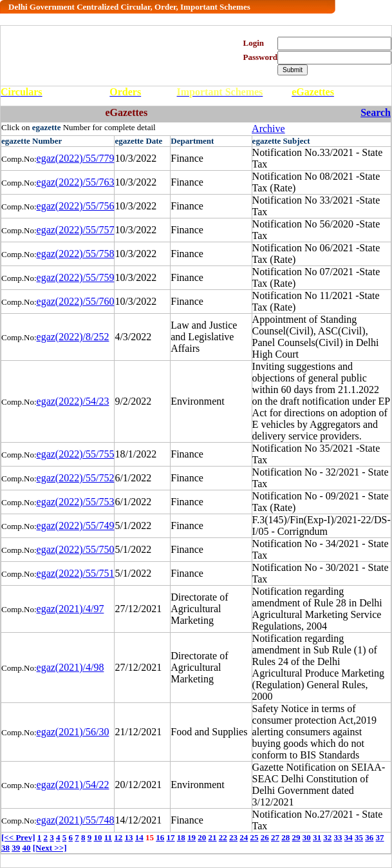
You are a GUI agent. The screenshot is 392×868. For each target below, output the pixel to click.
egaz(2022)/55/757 (76, 230)
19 (191, 837)
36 (369, 837)
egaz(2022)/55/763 (76, 182)
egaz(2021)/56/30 (73, 732)
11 (108, 837)
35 (359, 837)
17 (171, 837)
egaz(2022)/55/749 (76, 526)
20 (202, 837)
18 (181, 837)
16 (160, 837)
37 (380, 837)
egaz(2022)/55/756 (76, 206)
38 (5, 848)
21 (213, 837)
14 (139, 837)
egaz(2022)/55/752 (76, 478)
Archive (268, 129)
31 (317, 837)
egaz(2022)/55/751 (76, 573)
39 (16, 848)
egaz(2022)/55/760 (76, 301)
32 (327, 837)
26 (265, 837)
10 (98, 837)
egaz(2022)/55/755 (76, 454)
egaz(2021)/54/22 (73, 785)
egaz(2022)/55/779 (76, 158)
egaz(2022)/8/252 (73, 337)
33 (338, 837)
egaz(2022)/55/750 (76, 549)
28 (285, 837)
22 (223, 837)
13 (129, 837)
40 (27, 848)
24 (244, 837)
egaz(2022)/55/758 (76, 254)
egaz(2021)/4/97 (70, 609)
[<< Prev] (18, 837)
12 (118, 837)
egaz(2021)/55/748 (76, 820)
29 (296, 837)
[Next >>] (50, 848)
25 (255, 837)
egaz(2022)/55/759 (76, 277)
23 (233, 837)
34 (349, 837)
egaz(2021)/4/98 (70, 667)
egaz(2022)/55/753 (76, 502)
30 (307, 837)
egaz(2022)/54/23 (73, 401)
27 (275, 837)
